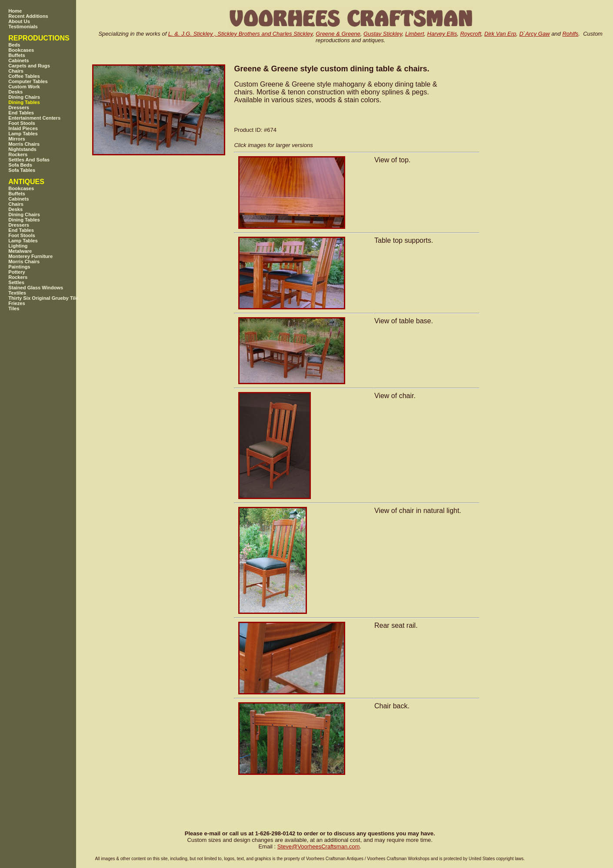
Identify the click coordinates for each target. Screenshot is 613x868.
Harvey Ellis (442, 34)
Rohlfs (570, 34)
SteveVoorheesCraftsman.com (319, 846)
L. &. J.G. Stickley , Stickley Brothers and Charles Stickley (240, 34)
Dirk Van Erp (500, 34)
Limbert (415, 34)
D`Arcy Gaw (534, 34)
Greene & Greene (338, 34)
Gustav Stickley (383, 34)
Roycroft (470, 34)
